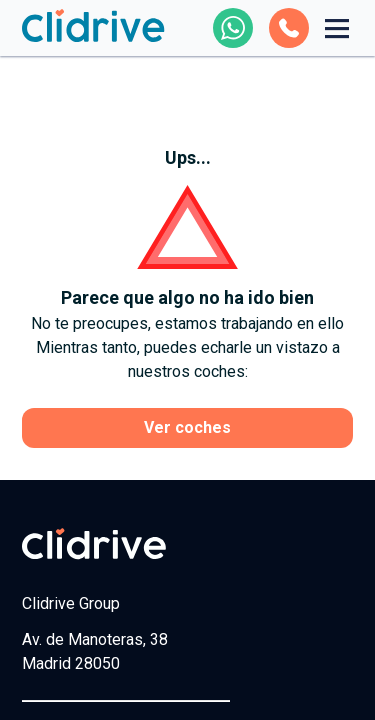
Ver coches (187, 427)
